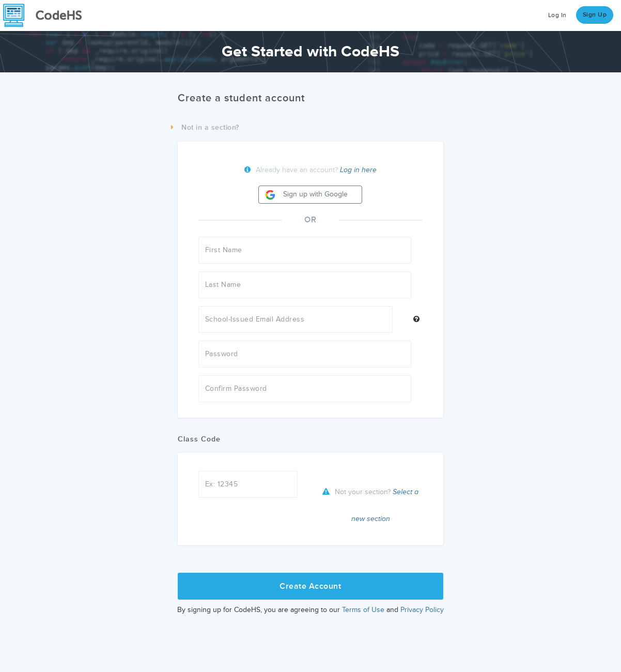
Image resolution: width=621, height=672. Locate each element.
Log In (557, 15)
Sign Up (595, 15)
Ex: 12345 (222, 484)
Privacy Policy (422, 610)
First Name (224, 250)
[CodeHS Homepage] (46, 16)
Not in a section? (205, 127)
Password (222, 354)
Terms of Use (363, 610)
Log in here (358, 170)
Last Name (223, 285)
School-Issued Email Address (255, 319)
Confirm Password (236, 388)
